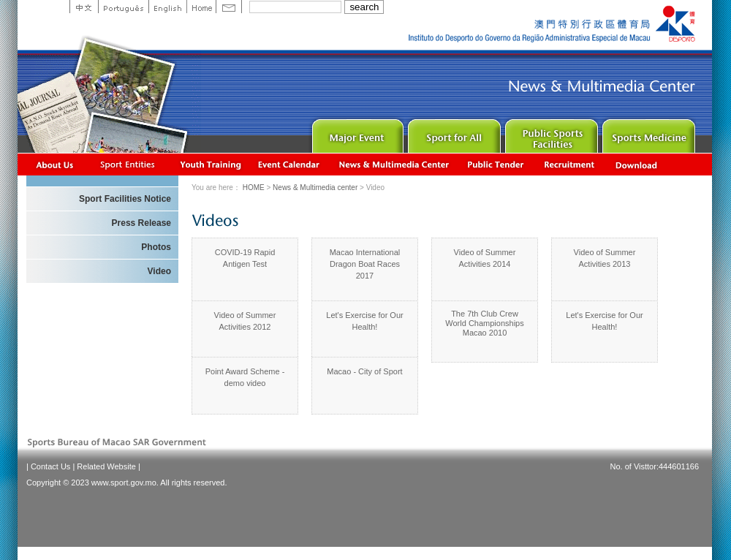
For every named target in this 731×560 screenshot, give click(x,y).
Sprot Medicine (647, 133)
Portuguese (123, 7)
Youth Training (211, 164)
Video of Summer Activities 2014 (485, 258)
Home (201, 7)
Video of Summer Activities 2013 (605, 258)
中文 (84, 7)
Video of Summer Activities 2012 (245, 321)
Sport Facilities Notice (125, 199)
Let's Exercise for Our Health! (364, 321)
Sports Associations (127, 164)
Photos (156, 247)
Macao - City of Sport (364, 371)
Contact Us (50, 466)
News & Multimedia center (394, 164)
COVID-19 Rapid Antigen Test (245, 258)
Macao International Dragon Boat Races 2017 (365, 264)
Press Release (141, 223)
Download (637, 164)
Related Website (106, 466)
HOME (254, 188)
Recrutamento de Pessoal (570, 164)
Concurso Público (496, 164)
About (55, 164)
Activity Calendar (289, 164)
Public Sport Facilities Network (550, 133)
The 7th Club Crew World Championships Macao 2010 (484, 323)
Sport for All (453, 133)
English (167, 7)
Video (159, 271)
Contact (229, 7)
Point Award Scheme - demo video (245, 377)
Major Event (356, 133)
